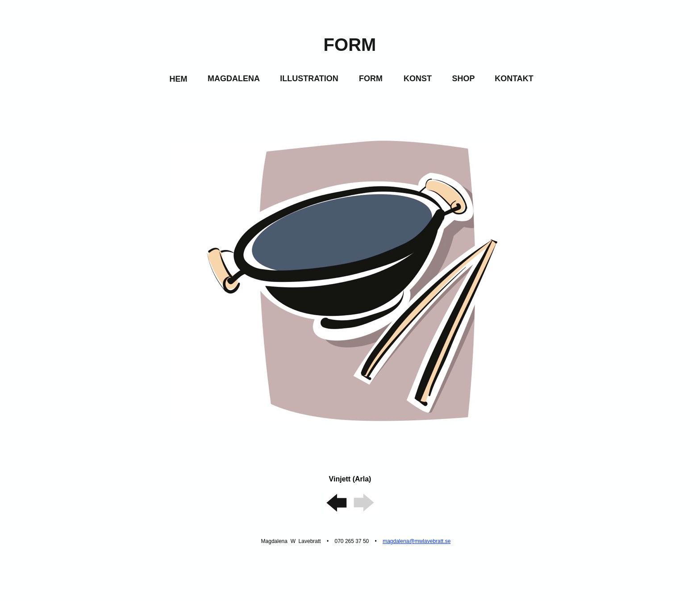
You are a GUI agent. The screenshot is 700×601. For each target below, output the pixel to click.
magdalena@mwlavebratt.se (417, 541)
